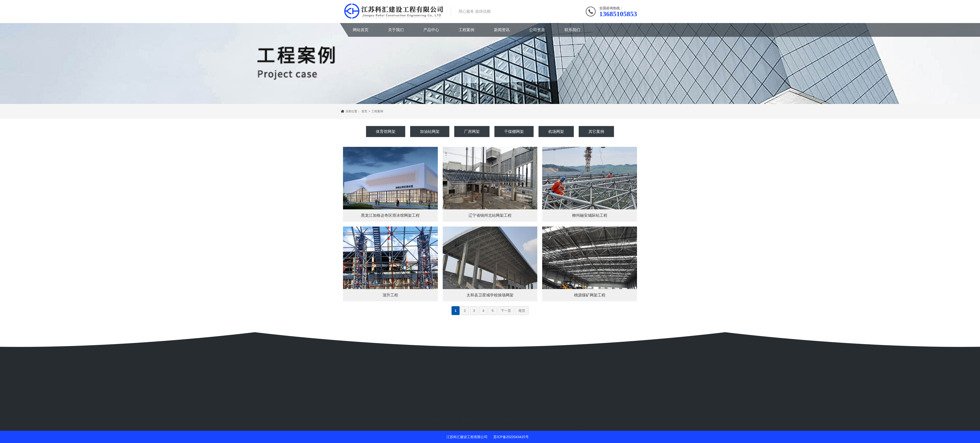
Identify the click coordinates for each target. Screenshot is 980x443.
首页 (364, 111)
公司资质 (537, 30)
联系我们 (572, 30)
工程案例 (466, 30)
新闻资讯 (502, 30)
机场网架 (556, 132)
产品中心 (431, 30)
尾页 (522, 311)
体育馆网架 (386, 132)
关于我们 (396, 30)
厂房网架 (472, 132)
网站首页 (361, 30)
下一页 (506, 311)
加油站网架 (430, 132)
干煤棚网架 (514, 132)
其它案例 (596, 132)
